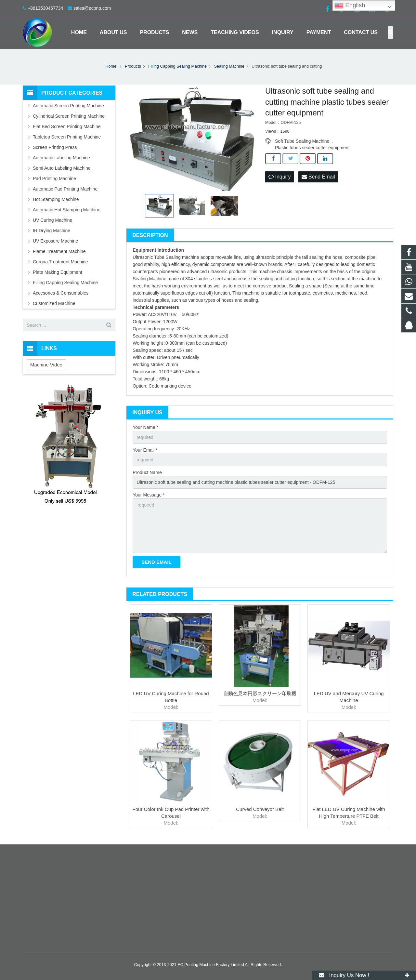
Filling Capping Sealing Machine (65, 283)
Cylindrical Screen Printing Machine (69, 116)
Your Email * (145, 450)
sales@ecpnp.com (92, 8)
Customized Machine (54, 303)
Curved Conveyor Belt (260, 809)
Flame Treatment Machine (59, 251)
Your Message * (149, 495)
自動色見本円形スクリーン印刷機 (260, 693)
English (350, 6)
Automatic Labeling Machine (61, 158)
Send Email (318, 177)
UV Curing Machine (52, 220)
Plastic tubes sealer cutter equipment (312, 148)
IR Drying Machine (52, 231)
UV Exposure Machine (55, 241)
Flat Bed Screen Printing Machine (67, 126)
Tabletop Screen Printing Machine (67, 137)
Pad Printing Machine (54, 179)
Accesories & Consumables (61, 293)
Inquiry (279, 177)
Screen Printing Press (55, 147)
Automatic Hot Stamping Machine (67, 210)
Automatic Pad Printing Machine (65, 189)
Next (249, 138)
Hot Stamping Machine (56, 199)
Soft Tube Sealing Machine (302, 141)
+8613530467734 (45, 8)
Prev (135, 138)
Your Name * (145, 427)
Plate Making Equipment (58, 272)
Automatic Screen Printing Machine (68, 106)
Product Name (147, 472)
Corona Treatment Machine (60, 262)
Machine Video (46, 365)
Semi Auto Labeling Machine (62, 168)
